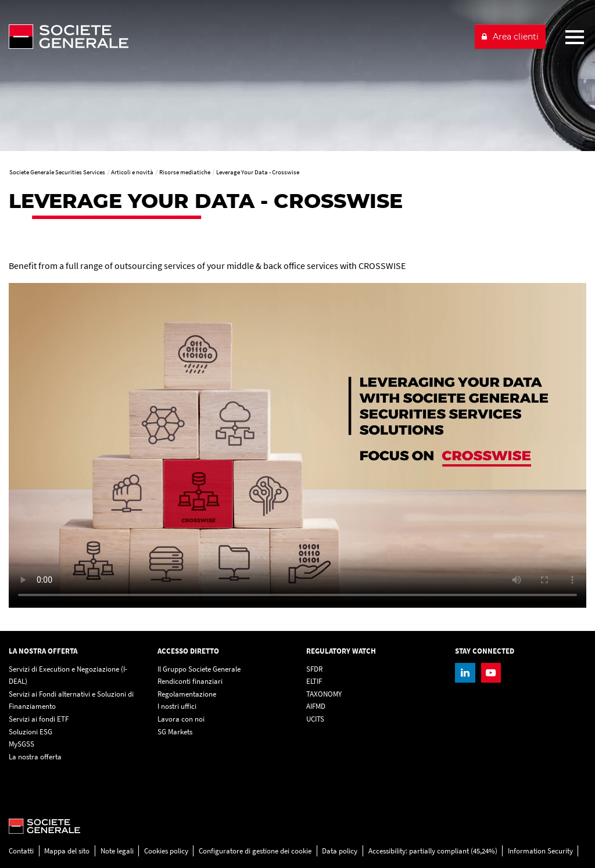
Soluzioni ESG (31, 732)
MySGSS (21, 744)
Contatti (21, 851)
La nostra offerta (35, 757)
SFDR (314, 669)
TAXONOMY (324, 694)
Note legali (117, 851)
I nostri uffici (177, 706)
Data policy (340, 851)
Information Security (540, 851)
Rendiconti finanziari (190, 681)
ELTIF (314, 681)
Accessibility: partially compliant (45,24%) (433, 851)
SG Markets (175, 732)
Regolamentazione (187, 694)
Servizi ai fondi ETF (39, 719)
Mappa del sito (67, 851)
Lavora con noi (181, 719)
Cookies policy (166, 851)
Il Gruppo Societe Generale (199, 669)
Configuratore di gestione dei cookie (255, 851)
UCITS (315, 719)
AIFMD (316, 706)
